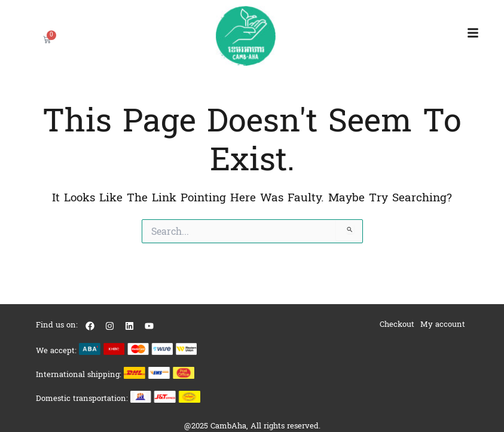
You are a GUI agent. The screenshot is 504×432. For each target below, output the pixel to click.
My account (443, 324)
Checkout (397, 324)
